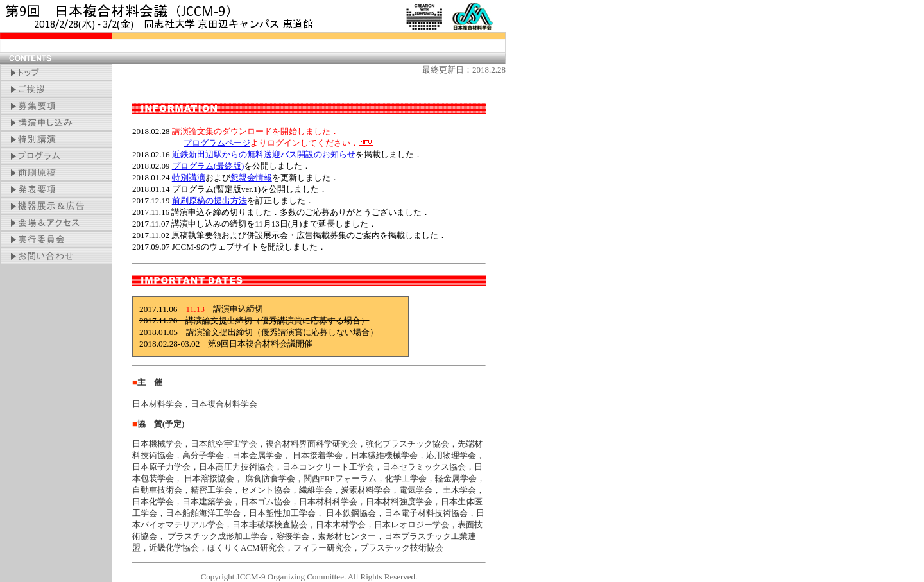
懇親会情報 (251, 177)
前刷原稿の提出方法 (210, 201)
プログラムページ (217, 143)
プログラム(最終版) (208, 166)
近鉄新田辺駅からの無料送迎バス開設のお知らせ (264, 154)
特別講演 (189, 177)
